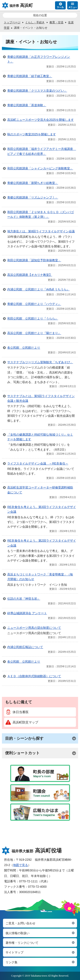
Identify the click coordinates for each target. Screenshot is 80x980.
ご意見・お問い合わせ (20, 923)
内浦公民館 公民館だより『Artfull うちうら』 (38, 289)
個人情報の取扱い (17, 933)
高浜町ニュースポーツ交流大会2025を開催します (40, 120)
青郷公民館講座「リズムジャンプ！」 (33, 197)
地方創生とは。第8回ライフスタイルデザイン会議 (41, 231)
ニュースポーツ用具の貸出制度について (34, 628)
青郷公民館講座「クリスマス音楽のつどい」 (37, 91)
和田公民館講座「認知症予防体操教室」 (34, 260)
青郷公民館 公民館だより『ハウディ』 (34, 304)
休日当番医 (17, 712)
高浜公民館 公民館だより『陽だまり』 (34, 333)
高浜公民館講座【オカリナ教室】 (30, 275)
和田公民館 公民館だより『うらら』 (33, 318)
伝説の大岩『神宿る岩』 (24, 599)
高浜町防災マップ (22, 722)
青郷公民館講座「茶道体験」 (27, 105)
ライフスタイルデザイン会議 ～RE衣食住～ (38, 463)
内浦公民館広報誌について (25, 647)
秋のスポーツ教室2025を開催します (31, 134)
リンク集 (12, 962)
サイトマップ (15, 952)
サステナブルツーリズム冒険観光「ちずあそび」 (40, 362)
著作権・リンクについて (22, 943)
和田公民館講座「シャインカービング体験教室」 (40, 168)
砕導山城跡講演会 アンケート (27, 613)
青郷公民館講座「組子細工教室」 (30, 76)
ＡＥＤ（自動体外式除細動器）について (34, 676)
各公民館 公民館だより (24, 348)
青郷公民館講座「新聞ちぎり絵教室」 (33, 183)
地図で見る (20, 865)
